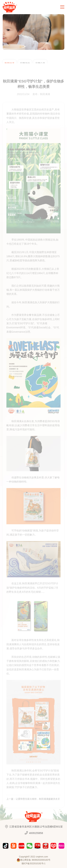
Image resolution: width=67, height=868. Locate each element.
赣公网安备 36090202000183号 (33, 860)
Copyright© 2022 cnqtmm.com (33, 857)
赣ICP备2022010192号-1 (33, 864)
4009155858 (34, 833)
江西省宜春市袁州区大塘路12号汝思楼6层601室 (33, 827)
